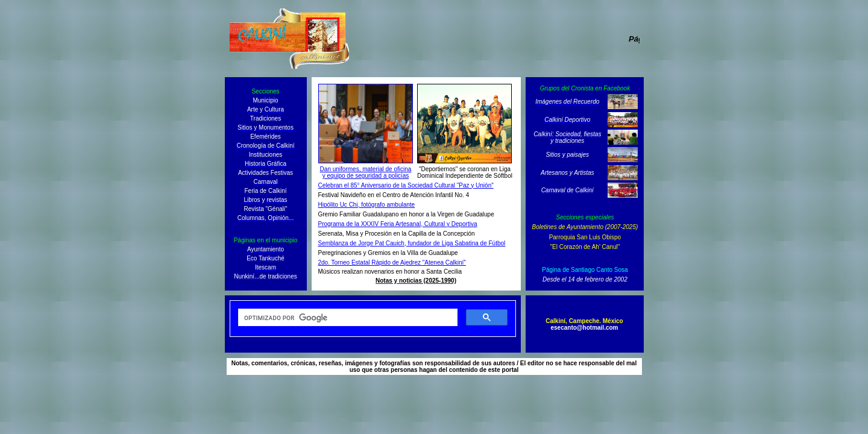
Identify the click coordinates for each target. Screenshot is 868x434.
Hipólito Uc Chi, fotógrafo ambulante (367, 205)
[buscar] (347, 318)
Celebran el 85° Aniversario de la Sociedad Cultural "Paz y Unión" (406, 185)
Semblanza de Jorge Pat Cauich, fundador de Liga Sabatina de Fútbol (412, 243)
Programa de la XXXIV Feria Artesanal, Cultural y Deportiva (398, 224)
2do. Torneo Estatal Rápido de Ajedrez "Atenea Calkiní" (392, 263)
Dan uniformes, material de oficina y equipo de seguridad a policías (366, 172)
